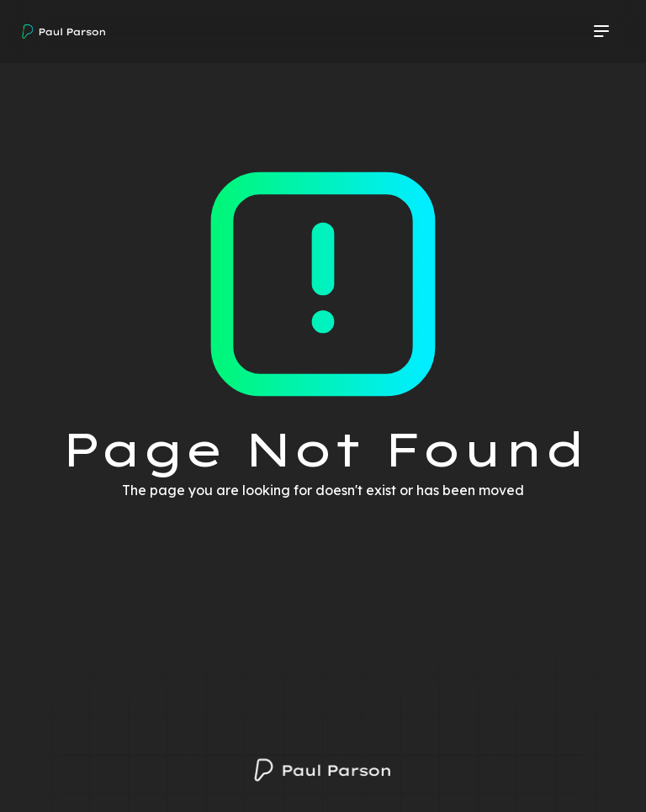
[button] (601, 32)
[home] (64, 32)
